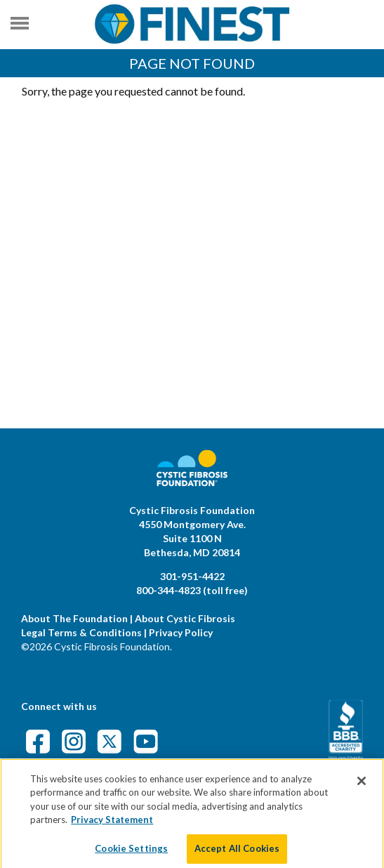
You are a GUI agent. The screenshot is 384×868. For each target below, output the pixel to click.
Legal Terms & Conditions (81, 632)
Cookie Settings (131, 853)
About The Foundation (74, 618)
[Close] (362, 786)
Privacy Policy (181, 632)
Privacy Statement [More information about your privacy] (112, 825)
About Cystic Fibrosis (185, 618)
